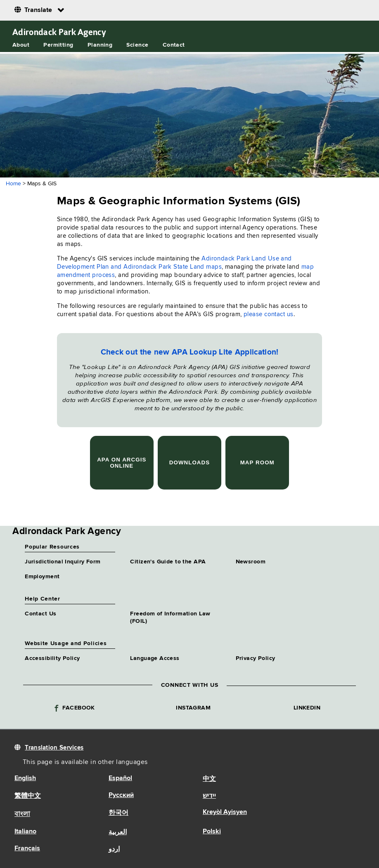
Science (137, 45)
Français (27, 849)
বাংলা (22, 814)
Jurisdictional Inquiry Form (63, 562)
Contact (174, 45)
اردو (114, 849)
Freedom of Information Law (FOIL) (170, 617)
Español (120, 778)
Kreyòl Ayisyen (225, 812)
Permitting (58, 45)
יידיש (209, 796)
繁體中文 (28, 796)
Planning (100, 45)
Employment (42, 577)
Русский (121, 795)
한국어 (118, 813)
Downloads (189, 462)
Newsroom (251, 562)
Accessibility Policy (52, 658)
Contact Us (40, 614)
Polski (212, 832)
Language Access (155, 658)
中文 (209, 779)
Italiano (25, 832)
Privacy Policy (256, 658)
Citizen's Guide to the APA (168, 562)
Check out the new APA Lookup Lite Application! (190, 352)
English (25, 778)
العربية (118, 833)
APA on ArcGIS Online (122, 463)
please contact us (269, 314)
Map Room (257, 462)
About (21, 45)
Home (13, 184)
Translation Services (54, 748)
